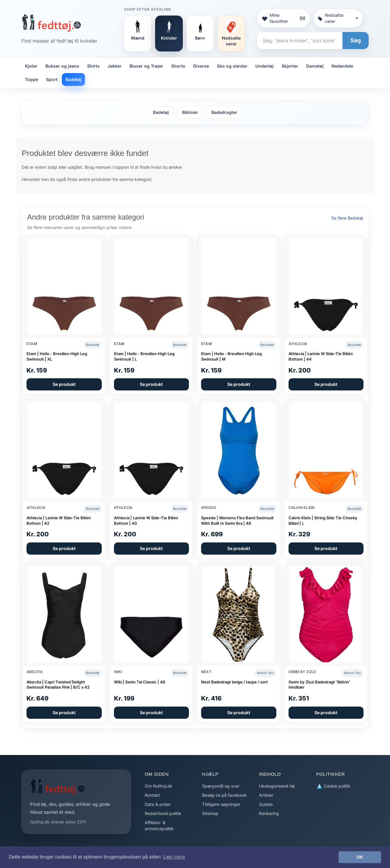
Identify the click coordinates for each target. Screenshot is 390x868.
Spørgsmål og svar (221, 786)
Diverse (201, 66)
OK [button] (360, 857)
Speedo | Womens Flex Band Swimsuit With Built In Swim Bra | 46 (237, 520)
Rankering (269, 813)
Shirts (93, 66)
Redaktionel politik (163, 813)
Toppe (32, 79)
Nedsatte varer (338, 18)
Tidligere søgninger (221, 804)
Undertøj (264, 66)
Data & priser (158, 804)
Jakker (115, 66)
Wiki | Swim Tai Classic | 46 (140, 682)
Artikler (266, 795)
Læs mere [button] (174, 857)
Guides (266, 804)
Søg (356, 40)
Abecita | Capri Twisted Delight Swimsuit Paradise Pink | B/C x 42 (58, 685)
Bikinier (190, 112)
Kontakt (152, 795)
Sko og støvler (232, 66)
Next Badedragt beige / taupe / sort (234, 682)
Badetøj (73, 79)
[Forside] (51, 23)
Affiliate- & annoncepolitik (159, 826)
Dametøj (315, 66)
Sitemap (210, 813)
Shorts (178, 66)
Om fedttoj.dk (159, 786)
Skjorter (290, 66)
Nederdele (342, 66)
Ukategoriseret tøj (277, 786)
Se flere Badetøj (347, 218)
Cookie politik (333, 786)
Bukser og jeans (62, 66)
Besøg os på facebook (224, 795)
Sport (52, 79)
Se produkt (64, 384)
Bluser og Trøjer (146, 66)
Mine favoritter (283, 18)
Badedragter (224, 112)
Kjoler (31, 66)
